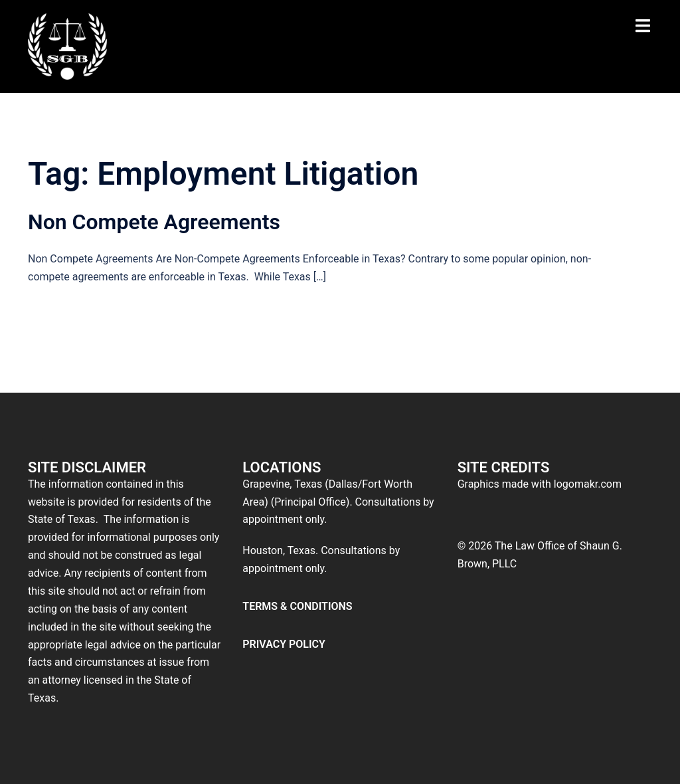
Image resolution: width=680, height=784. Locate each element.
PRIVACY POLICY (284, 644)
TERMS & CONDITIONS (297, 606)
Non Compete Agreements (154, 222)
